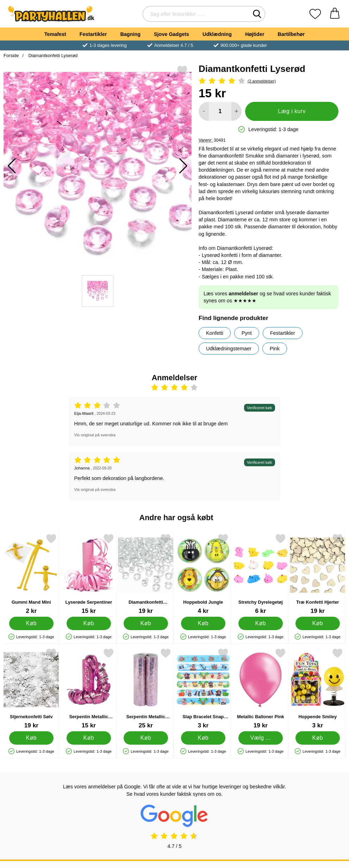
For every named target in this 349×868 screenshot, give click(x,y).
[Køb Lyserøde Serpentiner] (88, 623)
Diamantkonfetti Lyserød (52, 56)
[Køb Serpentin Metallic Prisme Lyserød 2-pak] (146, 738)
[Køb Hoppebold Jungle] (203, 623)
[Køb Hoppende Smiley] (318, 738)
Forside (11, 56)
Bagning (130, 34)
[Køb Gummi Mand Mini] (31, 623)
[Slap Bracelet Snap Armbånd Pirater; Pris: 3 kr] (203, 688)
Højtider (255, 34)
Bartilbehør (291, 34)
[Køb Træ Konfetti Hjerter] (318, 623)
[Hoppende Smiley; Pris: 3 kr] (318, 688)
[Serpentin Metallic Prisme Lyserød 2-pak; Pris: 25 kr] (146, 688)
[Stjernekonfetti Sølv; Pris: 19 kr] (31, 688)
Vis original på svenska (95, 435)
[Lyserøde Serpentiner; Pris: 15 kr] (89, 574)
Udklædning (217, 34)
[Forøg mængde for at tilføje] (236, 111)
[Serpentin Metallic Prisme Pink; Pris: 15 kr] (89, 688)
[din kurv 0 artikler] (335, 14)
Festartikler (93, 34)
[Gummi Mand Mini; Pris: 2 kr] (31, 574)
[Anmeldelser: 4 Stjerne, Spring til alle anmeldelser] (269, 81)
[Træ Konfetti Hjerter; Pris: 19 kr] (318, 574)
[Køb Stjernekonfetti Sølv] (31, 738)
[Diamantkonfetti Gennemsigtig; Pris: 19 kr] (146, 574)
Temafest (55, 34)
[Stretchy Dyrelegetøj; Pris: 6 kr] (261, 574)
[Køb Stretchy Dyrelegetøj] (260, 623)
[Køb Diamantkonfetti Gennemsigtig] (146, 623)
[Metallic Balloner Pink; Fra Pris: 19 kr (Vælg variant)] (261, 688)
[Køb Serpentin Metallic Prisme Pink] (88, 738)
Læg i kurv (292, 111)
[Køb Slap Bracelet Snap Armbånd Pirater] (203, 738)
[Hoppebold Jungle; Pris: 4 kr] (203, 574)
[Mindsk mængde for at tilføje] (204, 111)
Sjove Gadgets (172, 34)
